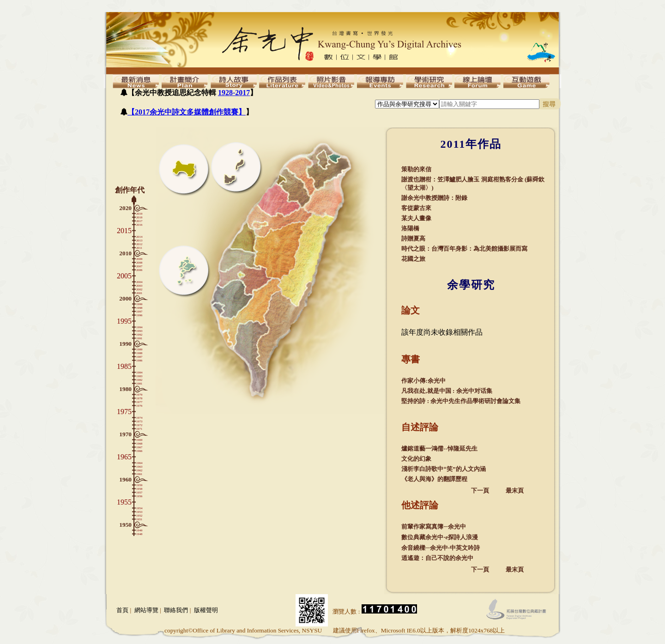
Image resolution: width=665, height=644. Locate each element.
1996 (139, 315)
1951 (139, 519)
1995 (124, 321)
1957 (139, 492)
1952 (139, 515)
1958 (139, 489)
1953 (139, 512)
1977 (139, 402)
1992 (139, 334)
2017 (139, 221)
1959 (139, 485)
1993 (139, 331)
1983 (139, 376)
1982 (139, 380)
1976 (139, 406)
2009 (139, 259)
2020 (125, 208)
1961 (139, 474)
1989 (139, 349)
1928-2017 (234, 93)
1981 (139, 383)
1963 (139, 466)
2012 (139, 244)
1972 (139, 425)
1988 (139, 353)
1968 (139, 443)
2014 (139, 237)
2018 (139, 217)
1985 (124, 366)
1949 (139, 530)
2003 (139, 286)
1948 (139, 534)
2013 (139, 240)
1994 (139, 327)
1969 (139, 440)
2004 (139, 282)
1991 (139, 338)
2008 (139, 262)
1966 (139, 451)
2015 (124, 231)
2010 (125, 253)
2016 (139, 225)
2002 (139, 289)
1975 (124, 412)
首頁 (122, 610)
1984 (139, 372)
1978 (139, 398)
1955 (124, 502)
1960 (125, 479)
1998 (139, 308)
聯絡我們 (176, 610)
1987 (139, 357)
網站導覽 (146, 610)
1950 (125, 525)
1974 (139, 418)
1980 (125, 389)
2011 (139, 248)
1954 (139, 508)
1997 (139, 311)
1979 (139, 394)
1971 (139, 429)
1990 (125, 344)
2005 (124, 276)
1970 (125, 434)
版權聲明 (206, 610)
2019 (139, 214)
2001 (139, 293)
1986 (139, 360)
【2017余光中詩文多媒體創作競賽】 (187, 112)
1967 (139, 447)
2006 (139, 270)
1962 (139, 470)
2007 (139, 266)
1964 (139, 463)
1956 (139, 496)
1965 (124, 457)
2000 (125, 298)
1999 (139, 304)
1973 (139, 421)
